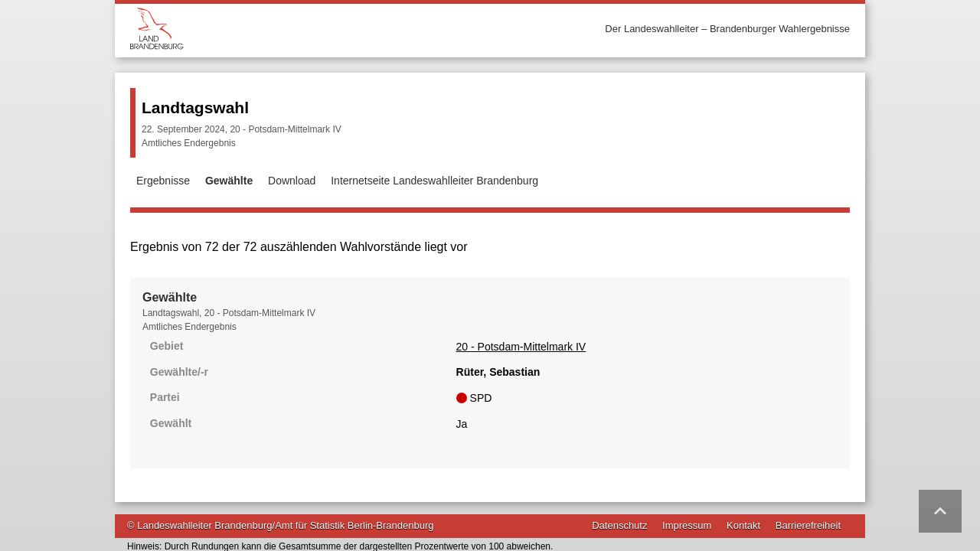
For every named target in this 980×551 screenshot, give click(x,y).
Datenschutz (619, 463)
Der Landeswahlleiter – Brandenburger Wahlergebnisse (727, 29)
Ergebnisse (163, 181)
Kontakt (743, 463)
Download (292, 181)
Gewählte (229, 181)
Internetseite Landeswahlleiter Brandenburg (434, 181)
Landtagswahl (195, 108)
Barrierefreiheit (808, 463)
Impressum (687, 463)
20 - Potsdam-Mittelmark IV (215, 380)
